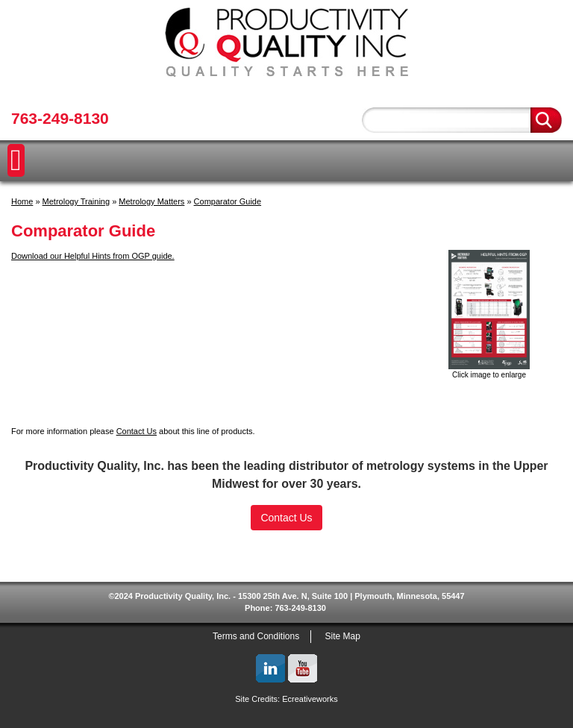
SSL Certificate (287, 577)
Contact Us (137, 431)
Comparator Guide (228, 201)
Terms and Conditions (256, 636)
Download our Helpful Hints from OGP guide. (93, 256)
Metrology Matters (151, 201)
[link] (286, 552)
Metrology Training (76, 201)
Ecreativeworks (310, 699)
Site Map (343, 636)
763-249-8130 (60, 118)
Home (22, 201)
